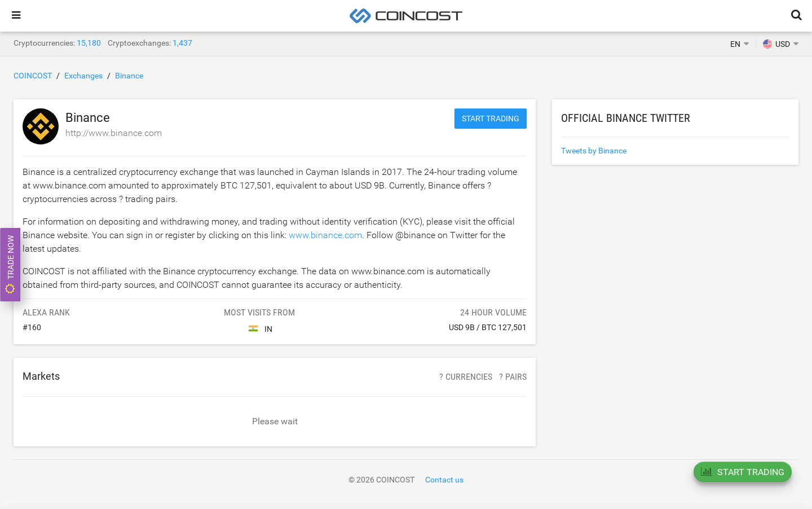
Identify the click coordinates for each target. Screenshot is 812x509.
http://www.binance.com (114, 133)
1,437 (182, 43)
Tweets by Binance (594, 151)
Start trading (491, 119)
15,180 (89, 43)
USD (776, 44)
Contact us (444, 480)
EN (735, 44)
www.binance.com (325, 235)
